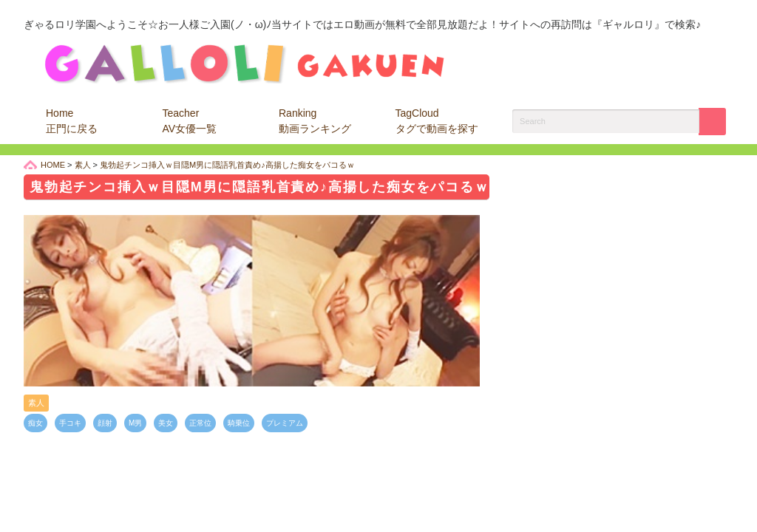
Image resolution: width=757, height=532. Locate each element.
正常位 (200, 423)
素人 (36, 403)
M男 (135, 423)
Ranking (315, 121)
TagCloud (437, 121)
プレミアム (285, 423)
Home (72, 121)
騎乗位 (239, 423)
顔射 (105, 423)
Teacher (190, 121)
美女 (166, 423)
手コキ (70, 423)
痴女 (35, 423)
